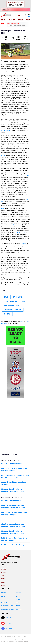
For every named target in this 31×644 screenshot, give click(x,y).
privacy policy (26, 641)
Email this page (6, 38)
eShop (28, 20)
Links (18, 596)
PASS (24, 301)
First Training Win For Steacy (13, 545)
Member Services (7, 606)
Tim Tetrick (4, 256)
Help (18, 603)
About (18, 606)
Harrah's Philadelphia (11, 301)
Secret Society (21, 232)
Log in (22, 321)
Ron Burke (7, 314)
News (3, 24)
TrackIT (20, 20)
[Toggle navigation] (29, 15)
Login (21, 15)
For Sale (4, 603)
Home (3, 585)
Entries (4, 20)
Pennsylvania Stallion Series (13, 310)
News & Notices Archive (13, 24)
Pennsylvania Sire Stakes (11, 306)
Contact (19, 609)
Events (18, 593)
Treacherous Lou (17, 225)
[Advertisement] (16, 425)
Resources (20, 599)
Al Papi (3, 156)
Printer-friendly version (18, 38)
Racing (4, 593)
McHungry (24, 243)
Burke (3, 208)
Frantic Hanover (6, 130)
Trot (3, 599)
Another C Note (25, 176)
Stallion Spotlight (8, 609)
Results (12, 20)
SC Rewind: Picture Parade (11, 464)
